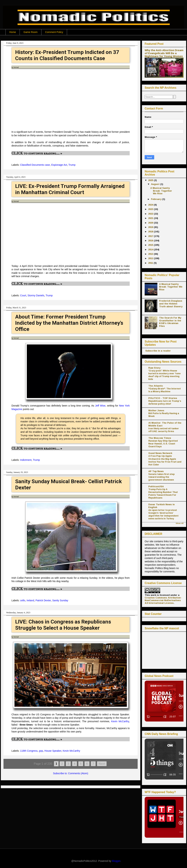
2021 (151, 218)
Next (102, 764)
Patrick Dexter (43, 600)
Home (13, 32)
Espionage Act (59, 165)
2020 (151, 223)
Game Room (30, 32)
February (157, 199)
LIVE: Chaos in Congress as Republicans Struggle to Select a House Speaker (63, 625)
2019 (151, 227)
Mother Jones (156, 410)
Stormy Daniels (36, 295)
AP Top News (156, 471)
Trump (72, 165)
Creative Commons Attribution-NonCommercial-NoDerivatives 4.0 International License (163, 600)
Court (23, 295)
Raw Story (154, 368)
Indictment (26, 460)
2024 (151, 205)
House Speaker (53, 751)
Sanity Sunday (60, 600)
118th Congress (29, 751)
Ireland (30, 600)
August (156, 184)
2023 (151, 209)
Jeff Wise (100, 406)
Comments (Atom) (78, 773)
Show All (180, 523)
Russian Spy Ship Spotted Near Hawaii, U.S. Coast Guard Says (163, 444)
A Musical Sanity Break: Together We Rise (161, 191)
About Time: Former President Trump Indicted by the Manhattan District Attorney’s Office (69, 323)
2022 (151, 214)
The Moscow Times (160, 438)
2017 (151, 236)
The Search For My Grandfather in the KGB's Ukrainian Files (170, 322)
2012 (151, 258)
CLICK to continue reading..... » (37, 153)
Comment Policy (54, 32)
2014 (151, 250)
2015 (151, 245)
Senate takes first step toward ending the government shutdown (162, 477)
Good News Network (160, 453)
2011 (151, 263)
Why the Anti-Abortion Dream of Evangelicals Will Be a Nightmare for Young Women (164, 53)
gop (41, 751)
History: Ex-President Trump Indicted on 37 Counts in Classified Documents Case (67, 55)
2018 (151, 232)
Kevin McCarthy (120, 721)
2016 (151, 241)
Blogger (116, 861)
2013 (151, 254)
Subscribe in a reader (158, 351)
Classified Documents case (35, 165)
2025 (151, 180)
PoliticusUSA (156, 486)
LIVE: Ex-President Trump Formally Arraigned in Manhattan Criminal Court (70, 189)
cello (23, 600)
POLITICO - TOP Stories (163, 398)
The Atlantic (156, 386)
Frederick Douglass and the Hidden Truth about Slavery (171, 304)
